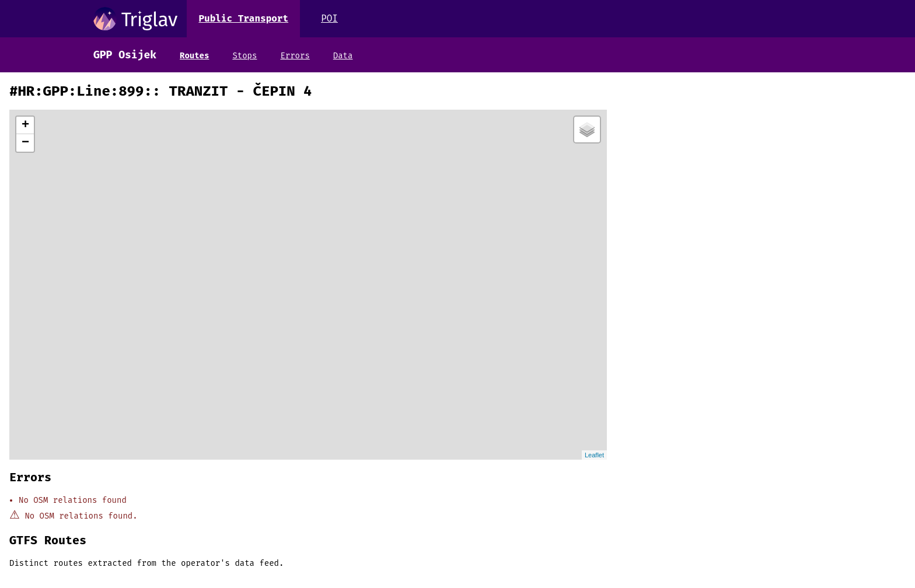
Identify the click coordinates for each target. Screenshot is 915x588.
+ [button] (25, 125)
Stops (245, 56)
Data (343, 56)
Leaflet (594, 455)
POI (329, 18)
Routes (194, 56)
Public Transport (243, 18)
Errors (295, 56)
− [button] (25, 143)
